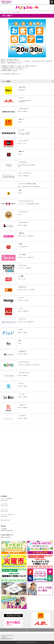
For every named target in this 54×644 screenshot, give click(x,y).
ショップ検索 (6, 81)
